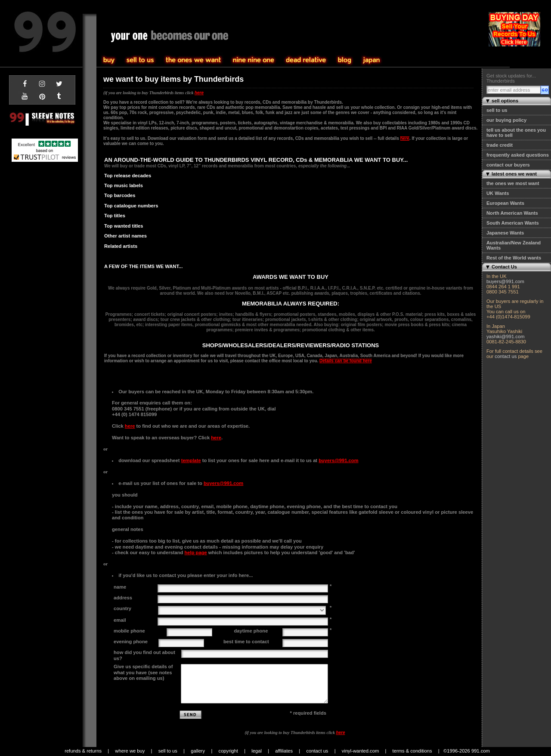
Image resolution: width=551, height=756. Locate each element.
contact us (506, 356)
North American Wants (512, 213)
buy (140, 60)
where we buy (130, 751)
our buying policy (506, 120)
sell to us (497, 110)
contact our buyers (508, 165)
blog (345, 60)
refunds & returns (83, 751)
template (191, 460)
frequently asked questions (518, 155)
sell (109, 60)
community (306, 60)
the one (254, 60)
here (199, 93)
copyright (228, 751)
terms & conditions (412, 751)
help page (195, 552)
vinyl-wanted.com (360, 751)
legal (257, 751)
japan (371, 60)
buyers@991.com (505, 281)
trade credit (500, 145)
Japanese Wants (505, 233)
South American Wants (513, 223)
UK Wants (498, 193)
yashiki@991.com (505, 336)
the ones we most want (513, 183)
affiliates (284, 751)
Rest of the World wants (514, 258)
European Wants (505, 203)
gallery (198, 751)
